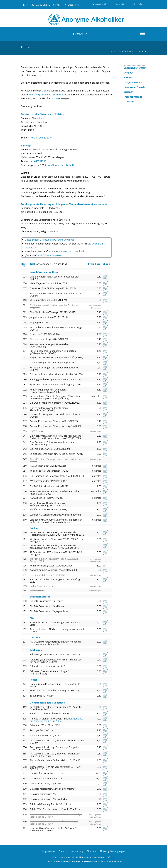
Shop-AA (138, 4)
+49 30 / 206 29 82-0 (41, 138)
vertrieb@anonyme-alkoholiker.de (49, 95)
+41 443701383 (38, 161)
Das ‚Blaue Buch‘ (133, 82)
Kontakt (120, 4)
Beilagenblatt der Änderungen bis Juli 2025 (56, 720)
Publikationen (126, 51)
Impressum (49, 851)
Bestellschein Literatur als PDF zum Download (50, 240)
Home (112, 51)
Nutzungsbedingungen (112, 851)
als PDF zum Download (71, 251)
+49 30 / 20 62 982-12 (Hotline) (44, 5)
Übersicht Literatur (135, 68)
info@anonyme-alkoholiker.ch (64, 165)
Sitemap (92, 851)
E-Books (128, 77)
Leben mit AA (99, 4)
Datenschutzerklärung (71, 851)
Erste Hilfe (72, 5)
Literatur (80, 34)
